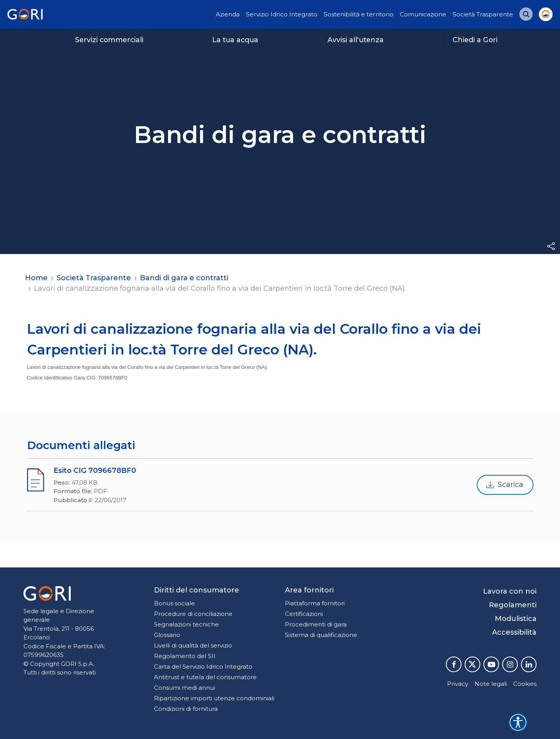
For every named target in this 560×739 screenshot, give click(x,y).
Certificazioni (304, 614)
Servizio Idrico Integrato (282, 14)
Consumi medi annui (184, 688)
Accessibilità (514, 632)
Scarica (504, 485)
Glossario (167, 635)
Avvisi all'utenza (356, 40)
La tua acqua (235, 40)
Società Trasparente (483, 14)
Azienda (228, 14)
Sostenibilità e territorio (359, 14)
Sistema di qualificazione (321, 635)
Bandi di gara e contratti (184, 278)
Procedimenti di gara (316, 624)
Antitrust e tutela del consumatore (205, 677)
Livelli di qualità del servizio (193, 645)
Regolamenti (513, 605)
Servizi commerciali (109, 40)
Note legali (491, 684)
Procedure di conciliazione (193, 614)
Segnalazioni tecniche (186, 624)
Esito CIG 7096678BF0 (95, 471)
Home (36, 278)
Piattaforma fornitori (315, 603)
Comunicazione (423, 14)
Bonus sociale (174, 603)
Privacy (458, 684)
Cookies (525, 684)
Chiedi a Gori (475, 40)
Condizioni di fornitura (186, 709)
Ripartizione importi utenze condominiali (214, 698)
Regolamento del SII (185, 656)
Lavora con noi (510, 591)
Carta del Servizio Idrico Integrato (203, 667)
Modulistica (516, 619)
